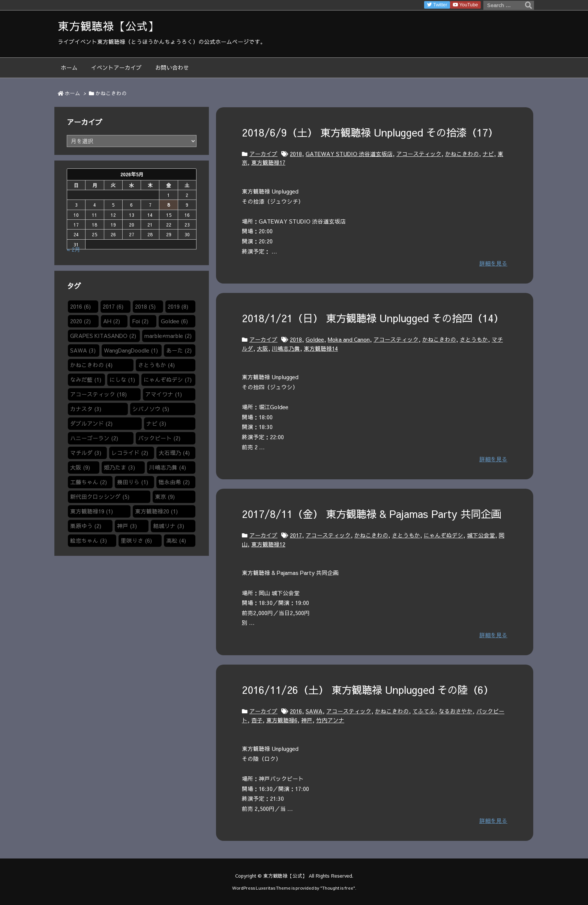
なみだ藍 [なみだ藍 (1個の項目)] (86, 380)
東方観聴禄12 (268, 544)
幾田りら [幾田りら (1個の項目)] (133, 482)
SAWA (314, 711)
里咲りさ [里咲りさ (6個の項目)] (136, 540)
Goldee (315, 339)
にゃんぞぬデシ (443, 535)
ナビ (488, 154)
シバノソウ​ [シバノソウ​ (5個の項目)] (151, 409)
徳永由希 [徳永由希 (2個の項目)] (174, 482)
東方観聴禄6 (282, 720)
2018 (296, 154)
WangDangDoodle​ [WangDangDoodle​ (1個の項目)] (131, 350)
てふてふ (424, 711)
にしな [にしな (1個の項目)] (122, 380)
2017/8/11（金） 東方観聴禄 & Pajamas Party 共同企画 (371, 514)
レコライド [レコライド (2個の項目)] (130, 453)
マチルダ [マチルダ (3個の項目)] (86, 453)
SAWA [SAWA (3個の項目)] (83, 350)
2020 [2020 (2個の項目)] (80, 321)
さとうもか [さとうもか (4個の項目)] (156, 365)
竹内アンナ (330, 720)
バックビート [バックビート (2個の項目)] (159, 438)
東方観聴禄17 (268, 162)
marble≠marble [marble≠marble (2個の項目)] (168, 336)
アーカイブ (263, 154)
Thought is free (338, 888)
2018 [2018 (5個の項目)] (145, 306)
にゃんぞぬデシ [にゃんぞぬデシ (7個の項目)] (168, 380)
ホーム (72, 93)
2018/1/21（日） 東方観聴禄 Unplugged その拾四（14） (373, 318)
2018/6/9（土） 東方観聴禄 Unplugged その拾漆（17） (370, 132)
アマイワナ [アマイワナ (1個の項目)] (163, 394)
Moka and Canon (349, 339)
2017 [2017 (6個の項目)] (113, 306)
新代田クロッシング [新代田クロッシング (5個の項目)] (100, 497)
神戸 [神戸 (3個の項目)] (127, 526)
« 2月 (73, 249)
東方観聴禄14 (321, 348)
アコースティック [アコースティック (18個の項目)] (98, 394)
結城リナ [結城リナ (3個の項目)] (169, 526)
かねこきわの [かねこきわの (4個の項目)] (91, 365)
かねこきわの (462, 154)
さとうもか (474, 339)
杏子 (257, 720)
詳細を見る (493, 263)
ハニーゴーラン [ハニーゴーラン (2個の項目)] (94, 438)
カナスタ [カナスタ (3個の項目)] (86, 409)
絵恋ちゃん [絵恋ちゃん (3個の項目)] (88, 540)
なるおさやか (456, 711)
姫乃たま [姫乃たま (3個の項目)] (119, 467)
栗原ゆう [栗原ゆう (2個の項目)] (86, 526)
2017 (296, 535)
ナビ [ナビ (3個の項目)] (156, 423)
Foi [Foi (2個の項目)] (140, 321)
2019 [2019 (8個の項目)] (178, 306)
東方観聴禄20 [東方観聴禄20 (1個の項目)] (156, 511)
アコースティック (419, 154)
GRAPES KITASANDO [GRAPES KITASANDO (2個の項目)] (103, 336)
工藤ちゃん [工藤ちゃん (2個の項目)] (88, 482)
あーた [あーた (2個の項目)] (179, 350)
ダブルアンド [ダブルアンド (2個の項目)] (91, 423)
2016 (296, 711)
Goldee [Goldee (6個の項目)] (174, 321)
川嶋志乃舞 (286, 348)
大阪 (262, 348)
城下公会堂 (481, 535)
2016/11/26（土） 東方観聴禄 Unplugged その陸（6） (368, 690)
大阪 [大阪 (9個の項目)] (80, 467)
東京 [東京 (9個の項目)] (165, 497)
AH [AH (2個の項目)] (112, 321)
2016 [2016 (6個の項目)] (80, 306)
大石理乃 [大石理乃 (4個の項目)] (174, 453)
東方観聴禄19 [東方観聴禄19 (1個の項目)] (91, 511)
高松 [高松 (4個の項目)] (176, 540)
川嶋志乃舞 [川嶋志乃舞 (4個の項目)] (168, 467)
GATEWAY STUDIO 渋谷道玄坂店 (349, 154)
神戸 (307, 720)
